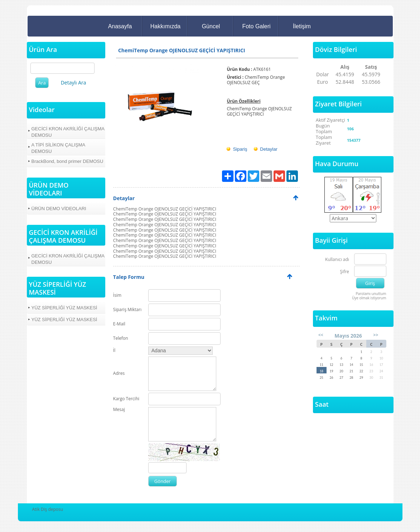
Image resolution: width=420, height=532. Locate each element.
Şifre (345, 272)
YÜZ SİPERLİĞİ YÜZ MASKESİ (64, 308)
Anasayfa (120, 26)
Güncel (211, 26)
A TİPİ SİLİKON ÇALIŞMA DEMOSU (59, 148)
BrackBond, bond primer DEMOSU (67, 161)
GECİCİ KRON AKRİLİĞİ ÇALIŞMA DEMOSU (68, 132)
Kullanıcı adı (337, 260)
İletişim (302, 26)
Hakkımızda (165, 26)
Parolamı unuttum (371, 294)
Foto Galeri (256, 26)
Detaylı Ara (74, 83)
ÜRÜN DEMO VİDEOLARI (59, 209)
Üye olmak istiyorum (369, 298)
